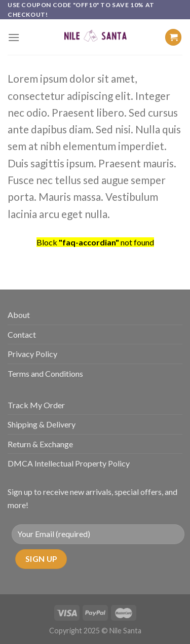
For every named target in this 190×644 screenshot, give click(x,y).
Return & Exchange (40, 444)
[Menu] (14, 37)
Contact (22, 334)
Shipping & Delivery (42, 424)
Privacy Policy (32, 354)
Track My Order (36, 405)
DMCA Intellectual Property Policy (69, 463)
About (19, 315)
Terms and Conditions (45, 373)
